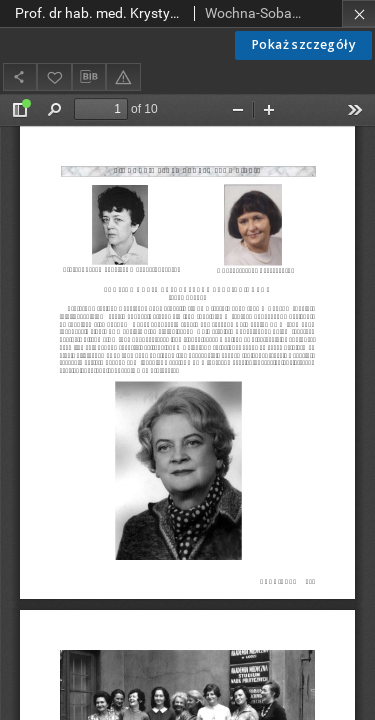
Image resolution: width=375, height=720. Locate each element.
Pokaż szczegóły (303, 44)
